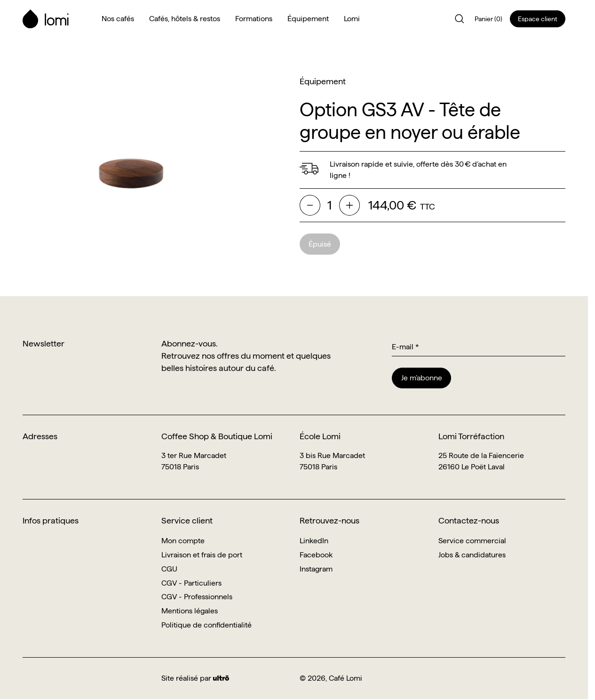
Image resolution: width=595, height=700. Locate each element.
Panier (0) (488, 19)
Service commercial (472, 541)
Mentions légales (190, 611)
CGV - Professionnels (197, 597)
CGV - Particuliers (191, 583)
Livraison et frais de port (202, 555)
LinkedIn (314, 541)
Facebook (316, 555)
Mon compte (183, 541)
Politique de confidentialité (206, 625)
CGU (169, 569)
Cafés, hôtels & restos (185, 19)
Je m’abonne (422, 378)
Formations (254, 19)
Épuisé (320, 244)
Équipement (308, 19)
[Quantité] (330, 206)
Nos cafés (118, 19)
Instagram (316, 569)
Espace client (538, 19)
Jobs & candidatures (472, 555)
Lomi (352, 19)
